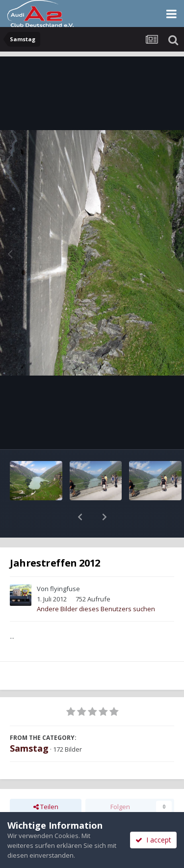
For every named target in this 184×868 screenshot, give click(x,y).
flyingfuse (65, 563)
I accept (153, 840)
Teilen (46, 781)
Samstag (29, 723)
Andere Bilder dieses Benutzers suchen (96, 583)
